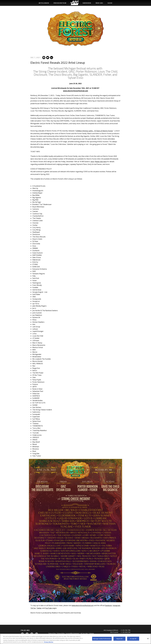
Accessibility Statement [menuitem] (73, 633)
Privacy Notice (49, 642)
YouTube (48, 608)
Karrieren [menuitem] (87, 3)
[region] (75, 639)
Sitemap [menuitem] (92, 633)
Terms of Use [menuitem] (52, 633)
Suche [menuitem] (110, 3)
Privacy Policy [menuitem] (61, 633)
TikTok (33, 608)
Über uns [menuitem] (99, 3)
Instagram (116, 605)
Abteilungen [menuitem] (44, 3)
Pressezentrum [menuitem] (60, 3)
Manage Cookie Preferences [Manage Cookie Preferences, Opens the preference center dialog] (102, 639)
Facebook (108, 605)
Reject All (119, 639)
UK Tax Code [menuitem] (84, 633)
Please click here (101, 161)
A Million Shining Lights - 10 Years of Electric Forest (94, 130)
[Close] (148, 639)
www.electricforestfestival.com (76, 90)
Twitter (39, 608)
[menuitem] (74, 3)
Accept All (133, 639)
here (42, 146)
